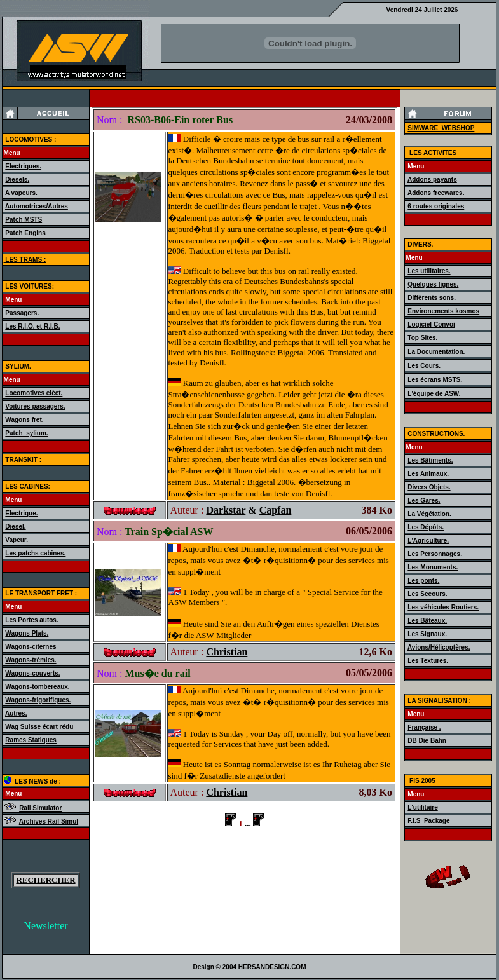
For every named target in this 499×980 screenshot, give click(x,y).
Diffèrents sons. (432, 298)
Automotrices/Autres (37, 206)
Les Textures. (428, 661)
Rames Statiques (31, 740)
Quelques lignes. (433, 284)
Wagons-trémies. (31, 660)
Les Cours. (424, 366)
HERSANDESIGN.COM (272, 967)
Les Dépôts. (426, 527)
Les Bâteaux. (427, 621)
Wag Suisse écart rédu (39, 727)
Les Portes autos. (31, 620)
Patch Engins (25, 233)
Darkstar (226, 510)
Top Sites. (422, 338)
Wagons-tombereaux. (37, 687)
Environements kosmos (443, 311)
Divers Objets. (429, 487)
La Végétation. (429, 514)
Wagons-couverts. (32, 673)
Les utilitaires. (429, 271)
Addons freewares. (436, 193)
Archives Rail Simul (49, 821)
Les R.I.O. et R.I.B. (32, 326)
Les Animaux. (428, 474)
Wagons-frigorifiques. (38, 700)
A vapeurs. (21, 193)
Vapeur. (17, 540)
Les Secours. (427, 594)
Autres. (16, 713)
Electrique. (21, 513)
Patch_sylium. (26, 433)
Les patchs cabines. (35, 553)
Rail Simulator (40, 808)
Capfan (276, 510)
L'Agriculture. (428, 541)
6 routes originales (436, 206)
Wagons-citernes (31, 647)
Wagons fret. (24, 420)
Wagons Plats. (27, 633)
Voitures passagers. (35, 406)
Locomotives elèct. (34, 393)
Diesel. (15, 527)
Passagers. (22, 313)
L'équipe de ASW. (434, 394)
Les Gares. (424, 500)
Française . (424, 727)
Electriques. (23, 166)
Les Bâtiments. (430, 460)
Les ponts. (423, 581)
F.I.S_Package (428, 821)
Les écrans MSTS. (435, 380)
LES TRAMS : (25, 260)
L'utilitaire (422, 807)
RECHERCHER (45, 880)
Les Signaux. (427, 634)
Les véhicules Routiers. (443, 607)
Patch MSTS (24, 220)
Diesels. (17, 180)
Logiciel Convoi (431, 324)
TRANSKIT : (23, 460)
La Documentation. (436, 352)
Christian (227, 652)
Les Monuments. (433, 567)
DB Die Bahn (427, 741)
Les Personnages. (435, 554)
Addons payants (432, 180)
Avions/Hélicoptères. (439, 647)
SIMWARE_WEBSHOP (441, 128)
